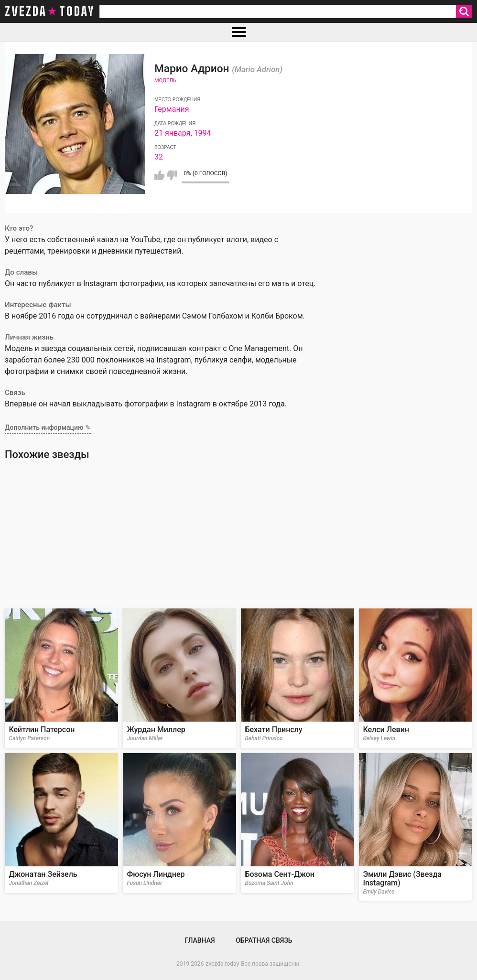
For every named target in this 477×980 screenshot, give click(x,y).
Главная (200, 940)
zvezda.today (222, 964)
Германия (172, 109)
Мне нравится (159, 175)
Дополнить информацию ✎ (48, 427)
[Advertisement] (238, 534)
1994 (203, 133)
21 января (173, 133)
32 (159, 157)
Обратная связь (264, 940)
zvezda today (50, 11)
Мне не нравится (172, 175)
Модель (165, 80)
